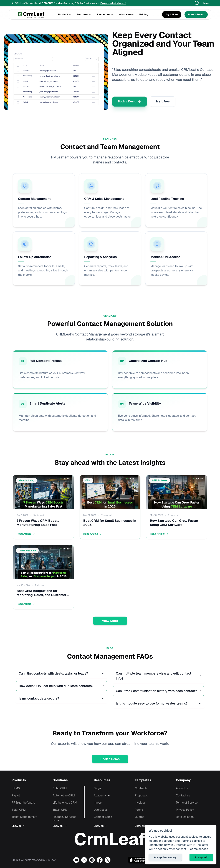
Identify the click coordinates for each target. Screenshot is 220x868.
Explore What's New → (113, 3)
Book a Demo (130, 101)
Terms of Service (187, 803)
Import (98, 803)
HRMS (16, 788)
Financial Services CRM (64, 819)
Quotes (140, 817)
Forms (139, 810)
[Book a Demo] (196, 14)
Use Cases (101, 810)
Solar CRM (19, 810)
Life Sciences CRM (65, 803)
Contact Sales (103, 817)
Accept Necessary (165, 857)
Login (206, 3)
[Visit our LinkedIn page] (84, 860)
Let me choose (198, 849)
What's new (126, 14)
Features (84, 14)
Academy (100, 795)
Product (65, 14)
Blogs (97, 788)
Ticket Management (24, 817)
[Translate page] (198, 3)
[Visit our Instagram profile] (92, 860)
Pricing (144, 14)
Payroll (16, 795)
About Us (182, 788)
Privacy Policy (185, 810)
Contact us (183, 795)
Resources (105, 14)
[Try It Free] (172, 14)
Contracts (141, 788)
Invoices (140, 803)
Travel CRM (60, 810)
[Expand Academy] (120, 796)
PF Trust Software (23, 803)
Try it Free (163, 101)
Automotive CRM (64, 795)
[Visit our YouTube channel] (76, 860)
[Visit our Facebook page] (100, 860)
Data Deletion (185, 817)
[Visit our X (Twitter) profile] (108, 860)
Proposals (141, 795)
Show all (19, 826)
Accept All (201, 857)
